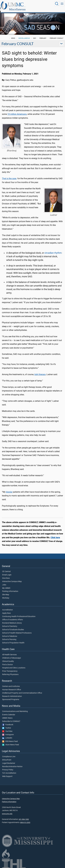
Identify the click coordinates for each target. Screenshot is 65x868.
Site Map (6, 592)
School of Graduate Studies (13, 627)
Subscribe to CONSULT (11, 719)
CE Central (6, 569)
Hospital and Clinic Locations (14, 665)
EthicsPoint (7, 757)
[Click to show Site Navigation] (62, 4)
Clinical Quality (8, 659)
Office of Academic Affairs (13, 617)
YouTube (7, 729)
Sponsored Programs (11, 697)
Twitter (7, 725)
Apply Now (6, 610)
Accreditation (8, 607)
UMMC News (7, 715)
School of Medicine (10, 634)
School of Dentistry (10, 624)
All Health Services (9, 652)
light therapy (40, 372)
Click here (55, 535)
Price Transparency (10, 668)
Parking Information (10, 589)
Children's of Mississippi (11, 655)
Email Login (7, 572)
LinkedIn (7, 735)
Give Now (6, 575)
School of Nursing (9, 637)
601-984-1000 (24, 816)
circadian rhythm (53, 250)
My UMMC (6, 585)
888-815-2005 (25, 820)
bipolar (9, 489)
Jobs (4, 582)
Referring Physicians (10, 672)
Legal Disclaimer (9, 760)
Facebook (8, 722)
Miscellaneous (42, 4)
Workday (6, 595)
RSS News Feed (10, 739)
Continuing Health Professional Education (19, 614)
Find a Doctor (8, 662)
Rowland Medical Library (12, 620)
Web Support (7, 774)
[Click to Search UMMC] (57, 4)
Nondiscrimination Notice (12, 764)
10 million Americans (17, 111)
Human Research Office (12, 687)
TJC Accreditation (9, 770)
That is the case (9, 176)
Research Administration (12, 694)
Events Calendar (9, 712)
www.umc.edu (7, 811)
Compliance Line (9, 754)
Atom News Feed (11, 742)
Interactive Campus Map (12, 579)
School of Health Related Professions (17, 630)
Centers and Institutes (11, 684)
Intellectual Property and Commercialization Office (22, 690)
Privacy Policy (8, 767)
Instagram (8, 732)
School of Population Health (13, 640)
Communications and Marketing (15, 709)
